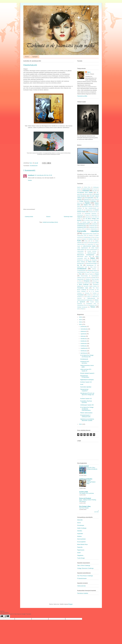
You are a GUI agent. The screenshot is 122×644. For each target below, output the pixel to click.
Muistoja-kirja (80, 263)
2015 (81, 320)
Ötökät (82, 309)
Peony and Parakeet (85, 498)
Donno (79, 523)
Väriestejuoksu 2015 (93, 305)
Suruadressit (80, 283)
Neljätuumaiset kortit (82, 267)
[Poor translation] (7, 616)
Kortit (79, 241)
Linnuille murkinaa (92, 251)
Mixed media (92, 262)
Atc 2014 (95, 191)
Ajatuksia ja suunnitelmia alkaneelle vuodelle (87, 420)
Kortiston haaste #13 (86, 399)
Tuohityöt (94, 293)
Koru (86, 241)
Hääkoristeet (94, 215)
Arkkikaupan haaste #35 (87, 405)
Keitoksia (91, 236)
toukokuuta (84, 343)
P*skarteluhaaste (81, 270)
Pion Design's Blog (85, 506)
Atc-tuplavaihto (89, 198)
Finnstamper (81, 525)
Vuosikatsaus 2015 (91, 304)
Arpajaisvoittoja (86, 189)
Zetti (78, 309)
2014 (81, 322)
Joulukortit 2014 (93, 226)
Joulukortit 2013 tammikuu (85, 362)
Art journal (95, 189)
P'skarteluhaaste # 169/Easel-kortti (85, 416)
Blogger (70, 604)
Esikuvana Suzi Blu (93, 212)
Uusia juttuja (87, 297)
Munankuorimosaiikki (91, 263)
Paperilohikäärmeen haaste (83, 272)
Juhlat (87, 229)
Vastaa (30, 180)
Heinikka (80, 531)
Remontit (89, 278)
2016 (81, 317)
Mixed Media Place (82, 544)
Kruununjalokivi (81, 542)
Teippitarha (80, 555)
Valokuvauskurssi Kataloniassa (85, 300)
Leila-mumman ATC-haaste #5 (86, 370)
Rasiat (97, 274)
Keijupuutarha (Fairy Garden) (90, 234)
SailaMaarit (31, 175)
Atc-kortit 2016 (88, 194)
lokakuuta (83, 331)
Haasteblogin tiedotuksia (90, 214)
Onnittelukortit (34, 166)
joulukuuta (84, 326)
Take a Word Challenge (84, 566)
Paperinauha (81, 550)
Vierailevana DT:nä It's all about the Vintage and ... (87, 395)
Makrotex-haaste (92, 253)
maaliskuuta (84, 348)
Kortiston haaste (93, 239)
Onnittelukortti (84, 359)
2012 (81, 424)
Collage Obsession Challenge (87, 201)
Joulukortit (94, 224)
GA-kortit (79, 214)
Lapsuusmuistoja (81, 244)
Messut (87, 260)
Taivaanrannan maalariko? (84, 390)
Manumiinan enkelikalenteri (86, 255)
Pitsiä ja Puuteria (89, 274)
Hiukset (87, 215)
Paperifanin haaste (92, 270)
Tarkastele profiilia (82, 96)
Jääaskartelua (94, 229)
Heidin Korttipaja (82, 528)
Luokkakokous (80, 253)
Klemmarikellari (81, 539)
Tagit (93, 283)
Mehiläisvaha (80, 260)
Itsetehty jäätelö (86, 222)
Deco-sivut (80, 203)
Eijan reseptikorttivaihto (91, 208)
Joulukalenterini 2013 (83, 224)
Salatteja (88, 279)
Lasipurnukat (90, 244)
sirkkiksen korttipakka (86, 479)
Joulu (95, 222)
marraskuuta (84, 329)
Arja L (89, 72)
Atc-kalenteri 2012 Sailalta (85, 192)
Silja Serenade (95, 279)
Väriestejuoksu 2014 (82, 305)
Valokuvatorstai (91, 298)
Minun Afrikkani (81, 262)
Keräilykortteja (87, 237)
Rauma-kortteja (84, 276)
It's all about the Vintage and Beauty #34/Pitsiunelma (87, 409)
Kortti (82, 384)
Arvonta (79, 191)
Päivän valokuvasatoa (86, 413)
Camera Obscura (95, 199)
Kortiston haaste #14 (86, 382)
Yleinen (93, 307)
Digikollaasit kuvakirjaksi (87, 207)
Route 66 (95, 277)
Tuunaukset (80, 295)
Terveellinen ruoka (83, 288)
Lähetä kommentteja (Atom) (50, 222)
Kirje (93, 237)
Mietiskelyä (94, 260)
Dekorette (80, 520)
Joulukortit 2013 (82, 226)
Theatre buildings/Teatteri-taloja (91, 482)
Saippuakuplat (80, 279)
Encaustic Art (80, 210)
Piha (80, 274)
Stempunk (95, 281)
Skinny (80, 281)
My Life (80, 265)
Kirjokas (79, 536)
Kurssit (85, 243)
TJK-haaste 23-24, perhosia (86, 493)
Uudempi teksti (29, 217)
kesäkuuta (84, 341)
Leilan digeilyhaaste (82, 248)
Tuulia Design (81, 558)
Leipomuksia (80, 251)
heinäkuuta (84, 339)
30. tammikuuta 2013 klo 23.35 (44, 175)
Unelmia (89, 295)
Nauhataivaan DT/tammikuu (85, 376)
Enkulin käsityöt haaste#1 (87, 373)
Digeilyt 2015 (87, 205)
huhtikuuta (84, 346)
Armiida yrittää (84, 492)
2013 (81, 324)
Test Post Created (84, 508)
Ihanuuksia (88, 217)
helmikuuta (84, 351)
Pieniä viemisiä (95, 272)
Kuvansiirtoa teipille (93, 243)
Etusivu (27, 57)
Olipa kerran (93, 267)
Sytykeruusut (87, 283)
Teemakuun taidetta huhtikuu (90, 286)
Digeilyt (87, 203)
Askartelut (86, 191)
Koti (91, 241)
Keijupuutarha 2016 (82, 236)
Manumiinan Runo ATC (84, 256)
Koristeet (84, 239)
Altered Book (87, 187)
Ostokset (94, 269)
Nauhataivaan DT (91, 265)
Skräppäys (87, 281)
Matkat (93, 258)
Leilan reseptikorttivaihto (92, 250)
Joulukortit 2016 (93, 227)
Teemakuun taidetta (83, 593)
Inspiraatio (80, 534)
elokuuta (83, 336)
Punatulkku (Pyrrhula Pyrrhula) (86, 402)
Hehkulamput (80, 215)
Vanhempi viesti (68, 217)
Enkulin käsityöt (84, 466)
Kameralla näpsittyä (88, 231)
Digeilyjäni (35, 57)
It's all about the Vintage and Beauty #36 (87, 356)
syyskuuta (84, 334)
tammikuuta (84, 353)
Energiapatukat (89, 210)
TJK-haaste (92, 290)
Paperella (80, 547)
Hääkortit (80, 217)
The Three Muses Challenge (85, 576)
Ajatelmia (79, 187)
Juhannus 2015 (81, 229)
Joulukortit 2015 (82, 227)
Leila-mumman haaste (89, 246)
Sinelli (79, 553)
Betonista (87, 199)
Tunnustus (87, 293)
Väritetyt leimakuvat (82, 307)
